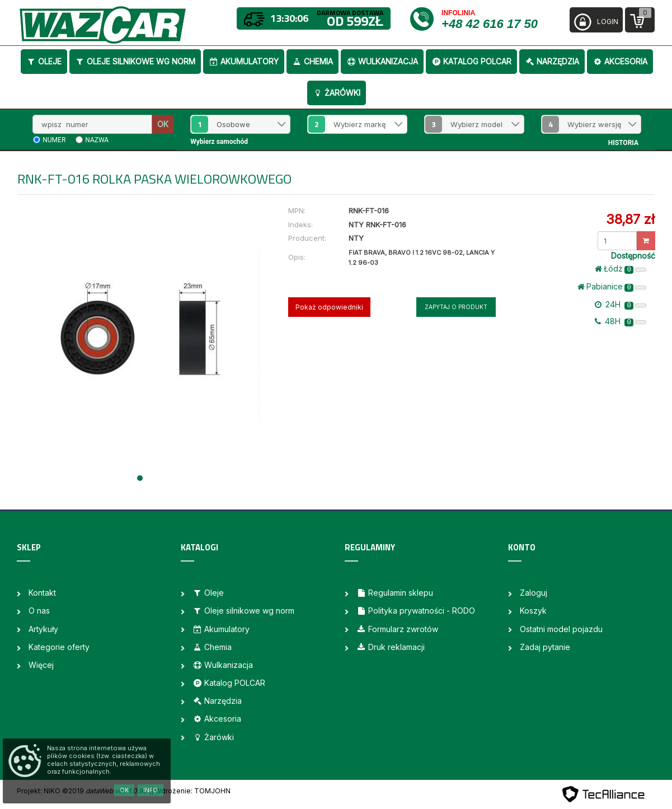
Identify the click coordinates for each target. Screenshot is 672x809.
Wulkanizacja (382, 61)
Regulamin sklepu (395, 593)
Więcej (41, 665)
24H (621, 305)
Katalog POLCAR (471, 61)
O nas (39, 611)
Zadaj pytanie (545, 647)
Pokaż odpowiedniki (329, 307)
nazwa (97, 140)
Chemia (312, 61)
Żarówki (337, 93)
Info (151, 790)
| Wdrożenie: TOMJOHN (191, 791)
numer (54, 140)
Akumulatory (244, 61)
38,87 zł (630, 219)
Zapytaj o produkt (456, 307)
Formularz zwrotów (397, 629)
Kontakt (42, 593)
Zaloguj (534, 593)
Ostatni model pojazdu (561, 629)
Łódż (621, 269)
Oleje (44, 61)
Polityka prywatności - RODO (416, 611)
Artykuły (43, 629)
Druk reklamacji (391, 647)
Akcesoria (620, 61)
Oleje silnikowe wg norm (135, 61)
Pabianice (612, 287)
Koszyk (533, 611)
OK (163, 124)
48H (621, 321)
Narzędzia (552, 61)
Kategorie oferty (59, 647)
